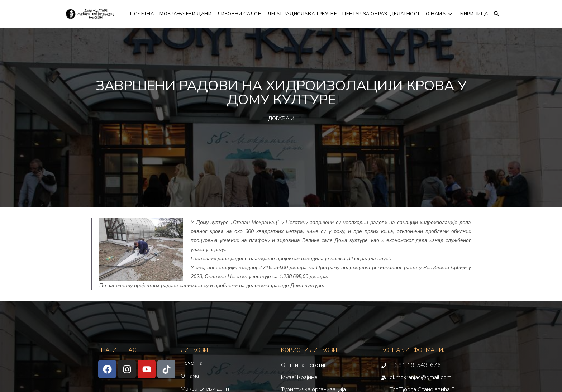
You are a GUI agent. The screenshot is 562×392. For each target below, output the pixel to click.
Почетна (192, 363)
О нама (190, 376)
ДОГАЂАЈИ (281, 118)
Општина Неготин (304, 365)
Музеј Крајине (299, 377)
